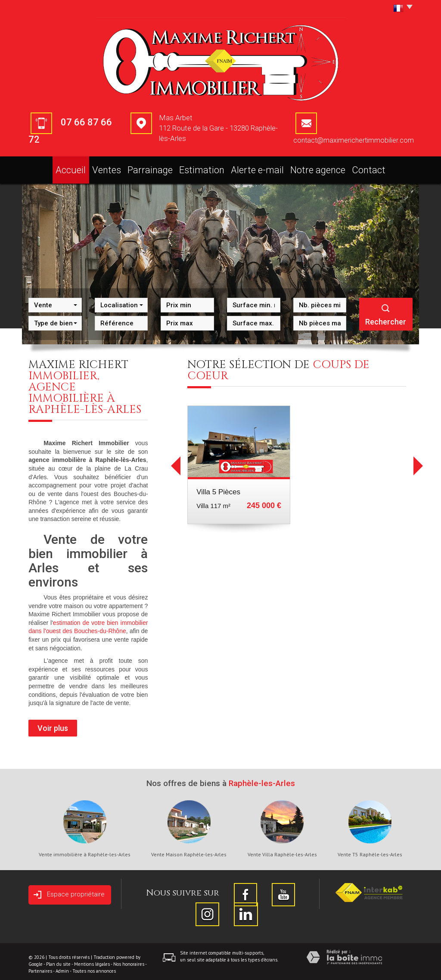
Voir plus (53, 723)
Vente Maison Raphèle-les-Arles (189, 849)
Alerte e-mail (262, 167)
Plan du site (58, 959)
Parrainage (158, 167)
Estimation (209, 167)
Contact (370, 167)
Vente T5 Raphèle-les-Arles (370, 849)
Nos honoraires (129, 959)
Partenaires (40, 966)
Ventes (112, 167)
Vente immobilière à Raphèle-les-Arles (85, 849)
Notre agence (319, 167)
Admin (62, 966)
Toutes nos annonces (94, 966)
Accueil (71, 167)
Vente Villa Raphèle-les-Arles (282, 849)
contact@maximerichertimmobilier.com (354, 140)
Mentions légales (92, 959)
